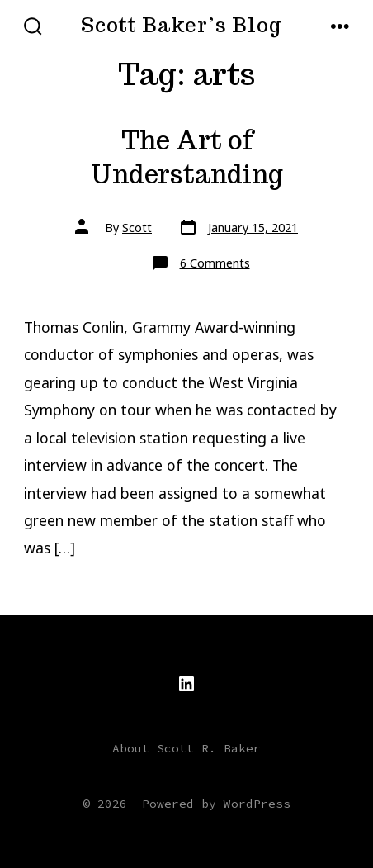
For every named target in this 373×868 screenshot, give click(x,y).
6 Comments (215, 263)
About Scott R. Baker (186, 748)
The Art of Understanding (187, 157)
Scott (137, 228)
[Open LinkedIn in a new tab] (186, 684)
